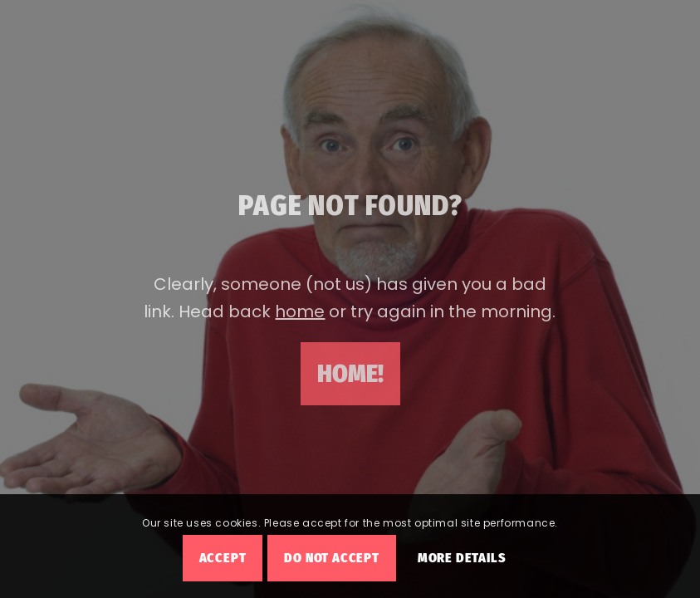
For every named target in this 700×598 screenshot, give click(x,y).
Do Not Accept (331, 558)
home (300, 311)
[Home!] (350, 374)
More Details (462, 558)
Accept (223, 558)
